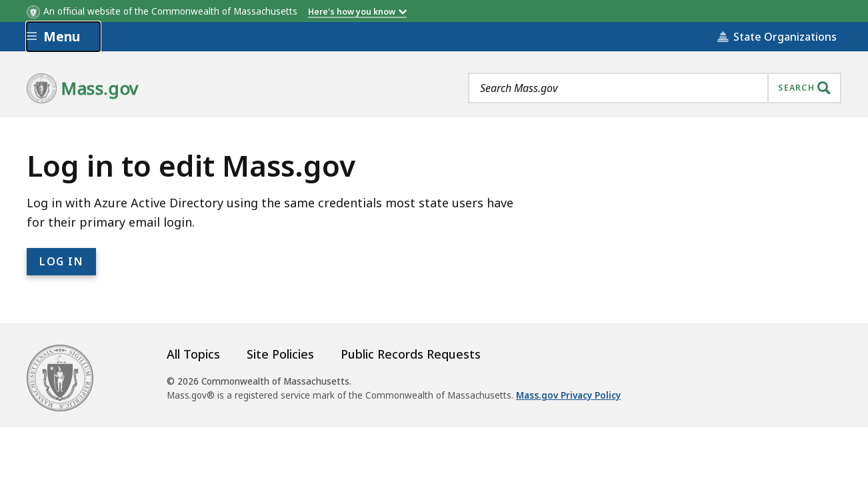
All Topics (193, 354)
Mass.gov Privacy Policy (568, 395)
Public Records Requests (411, 354)
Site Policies (280, 354)
